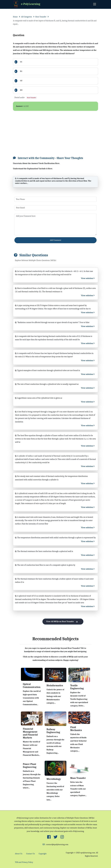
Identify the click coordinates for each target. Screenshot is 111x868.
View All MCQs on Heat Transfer (63, 622)
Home (15, 17)
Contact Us (30, 854)
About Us (19, 854)
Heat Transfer (41, 17)
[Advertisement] (55, 132)
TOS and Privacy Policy (24, 862)
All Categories (26, 17)
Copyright (43, 854)
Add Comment (56, 240)
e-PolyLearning (27, 4)
